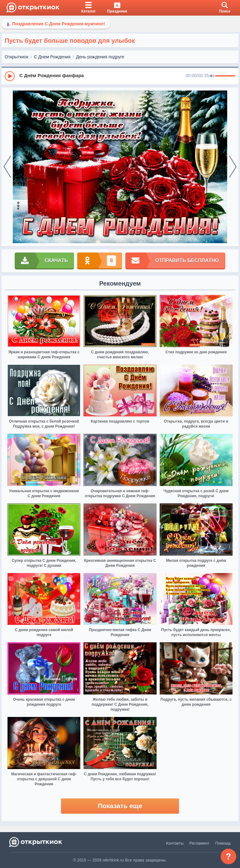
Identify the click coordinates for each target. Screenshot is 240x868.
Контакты (175, 843)
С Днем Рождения (52, 57)
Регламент (199, 843)
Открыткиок (17, 57)
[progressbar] (225, 76)
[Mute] (212, 76)
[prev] (7, 167)
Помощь (223, 843)
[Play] (10, 76)
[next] (233, 167)
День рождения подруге (100, 57)
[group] (120, 76)
